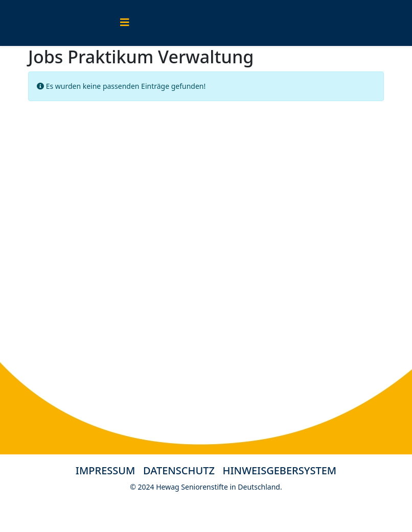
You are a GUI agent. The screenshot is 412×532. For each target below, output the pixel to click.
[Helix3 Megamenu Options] (125, 22)
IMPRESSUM (106, 470)
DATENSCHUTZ (183, 470)
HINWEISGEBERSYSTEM (280, 470)
